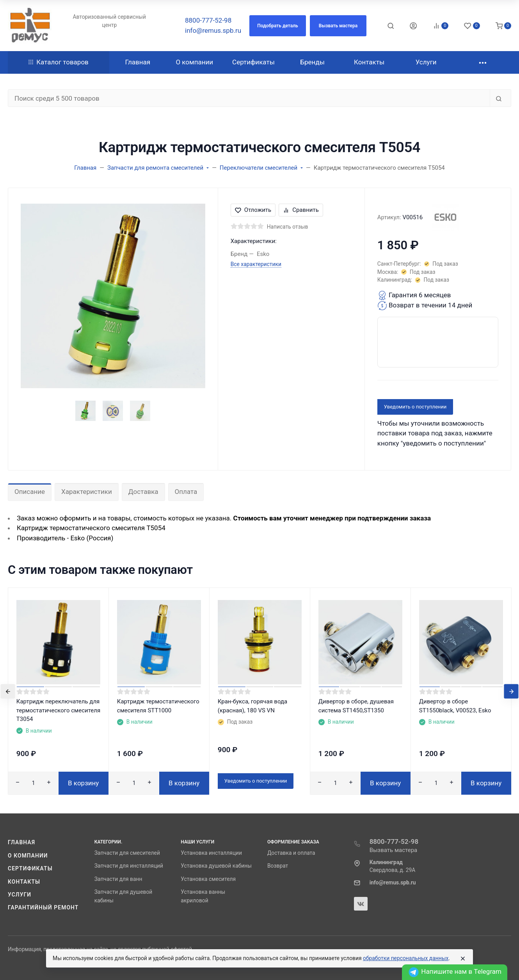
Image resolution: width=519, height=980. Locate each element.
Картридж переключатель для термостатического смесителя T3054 (58, 710)
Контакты (24, 882)
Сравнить (301, 210)
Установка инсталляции (211, 853)
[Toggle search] (391, 26)
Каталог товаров (59, 62)
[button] (278, 26)
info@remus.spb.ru (213, 30)
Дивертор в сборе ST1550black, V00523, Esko (455, 706)
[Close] (463, 959)
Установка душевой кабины (216, 866)
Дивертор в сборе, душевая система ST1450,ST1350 (356, 706)
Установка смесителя (208, 879)
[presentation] (8, 691)
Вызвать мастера (394, 850)
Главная (21, 842)
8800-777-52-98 (208, 20)
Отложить (253, 210)
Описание (30, 492)
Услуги (20, 895)
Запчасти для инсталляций (129, 866)
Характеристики (87, 492)
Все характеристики (256, 264)
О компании (28, 856)
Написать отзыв (288, 227)
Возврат (278, 866)
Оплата (186, 492)
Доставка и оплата (291, 853)
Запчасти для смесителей (127, 853)
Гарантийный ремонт (43, 907)
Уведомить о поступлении (415, 407)
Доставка (143, 492)
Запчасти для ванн (118, 879)
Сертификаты (30, 868)
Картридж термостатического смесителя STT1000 (158, 706)
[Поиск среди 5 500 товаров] (249, 98)
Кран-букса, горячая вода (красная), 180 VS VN (252, 706)
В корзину (83, 783)
